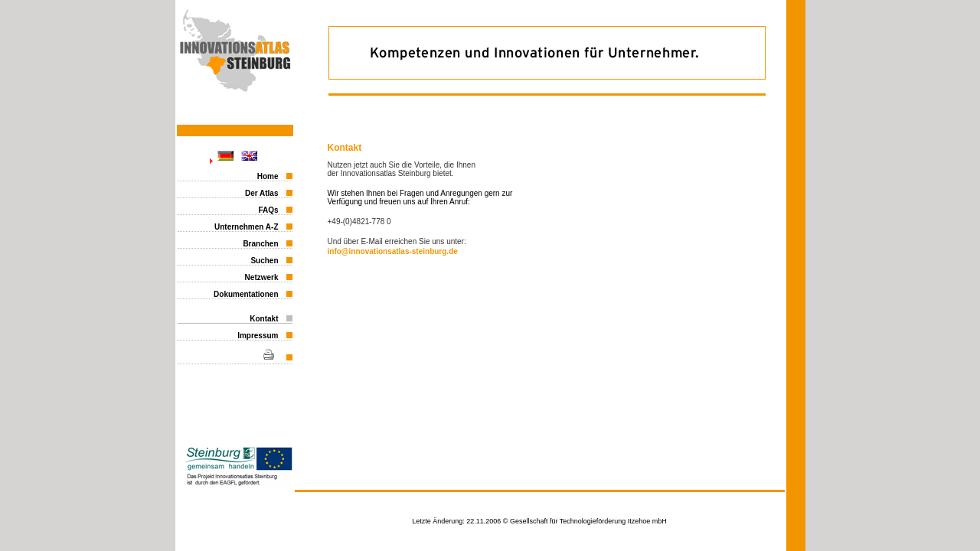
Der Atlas (262, 193)
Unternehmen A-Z (247, 227)
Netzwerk (262, 277)
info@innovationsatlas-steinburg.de (393, 251)
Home (268, 176)
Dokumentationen (246, 294)
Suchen (264, 261)
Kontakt (264, 319)
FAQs (268, 210)
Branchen (260, 244)
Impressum (258, 336)
